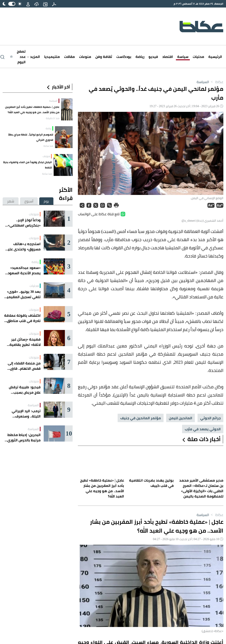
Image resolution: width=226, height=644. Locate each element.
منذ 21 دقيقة (53, 118)
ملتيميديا (52, 57)
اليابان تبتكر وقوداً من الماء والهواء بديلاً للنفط (27, 165)
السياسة (203, 82)
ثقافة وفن (104, 57)
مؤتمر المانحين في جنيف (141, 418)
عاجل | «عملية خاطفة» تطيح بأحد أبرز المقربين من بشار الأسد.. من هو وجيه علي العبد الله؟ (32, 110)
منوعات (85, 57)
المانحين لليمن (181, 418)
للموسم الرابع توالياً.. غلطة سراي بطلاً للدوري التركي (31, 137)
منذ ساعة (48, 146)
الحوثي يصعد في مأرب (203, 429)
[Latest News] (18, 57)
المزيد (33, 57)
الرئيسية (215, 57)
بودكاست (124, 57)
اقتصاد (168, 57)
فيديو (153, 57)
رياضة (140, 57)
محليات (198, 57)
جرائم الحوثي (210, 418)
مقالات (69, 57)
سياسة (183, 57)
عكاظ (216, 82)
